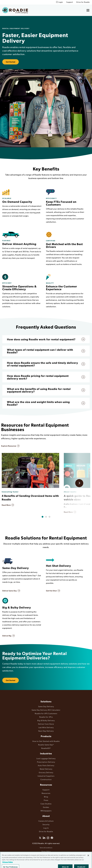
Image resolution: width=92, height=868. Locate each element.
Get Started (11, 62)
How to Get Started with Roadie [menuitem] (46, 741)
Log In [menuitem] (46, 828)
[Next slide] (79, 483)
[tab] (43, 517)
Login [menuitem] (61, 2)
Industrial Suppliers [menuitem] (46, 776)
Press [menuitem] (46, 800)
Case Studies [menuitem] (46, 804)
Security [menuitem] (46, 824)
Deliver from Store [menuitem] (46, 724)
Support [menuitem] (70, 2)
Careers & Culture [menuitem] (46, 821)
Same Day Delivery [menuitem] (46, 706)
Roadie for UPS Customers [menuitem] (46, 713)
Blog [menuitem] (46, 797)
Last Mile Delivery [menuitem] (46, 727)
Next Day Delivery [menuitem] (46, 731)
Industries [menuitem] (46, 753)
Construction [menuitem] (46, 779)
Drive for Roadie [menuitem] (83, 2)
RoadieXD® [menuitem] (46, 748)
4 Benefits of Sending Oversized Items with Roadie (30, 498)
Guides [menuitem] (46, 807)
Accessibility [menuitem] (46, 855)
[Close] (88, 862)
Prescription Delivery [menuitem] (46, 762)
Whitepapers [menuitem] (46, 811)
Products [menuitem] (46, 736)
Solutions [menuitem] (46, 701)
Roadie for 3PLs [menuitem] (46, 717)
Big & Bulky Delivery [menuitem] (46, 720)
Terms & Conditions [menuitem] (46, 848)
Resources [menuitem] (46, 785)
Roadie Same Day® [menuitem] (46, 745)
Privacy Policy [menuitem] (46, 851)
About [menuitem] (46, 816)
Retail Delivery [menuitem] (46, 769)
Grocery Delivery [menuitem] (46, 772)
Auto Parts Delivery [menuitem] (46, 765)
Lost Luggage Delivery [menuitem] (46, 758)
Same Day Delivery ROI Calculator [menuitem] (46, 710)
